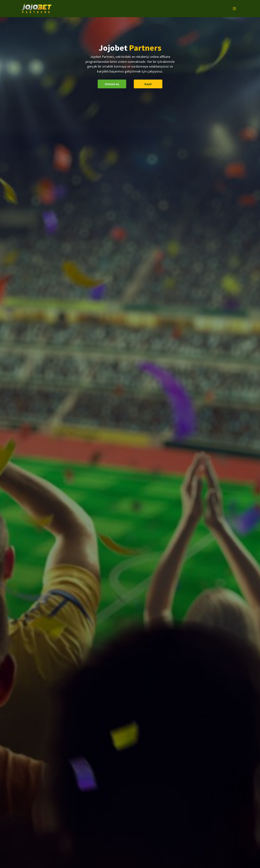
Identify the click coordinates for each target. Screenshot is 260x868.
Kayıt (148, 84)
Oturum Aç (112, 84)
